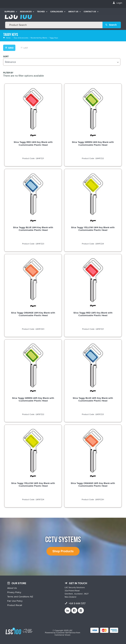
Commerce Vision (63, 635)
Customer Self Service (66, 633)
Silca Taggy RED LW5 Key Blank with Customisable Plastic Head (93, 314)
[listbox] (62, 62)
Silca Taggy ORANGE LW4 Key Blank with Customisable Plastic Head (33, 314)
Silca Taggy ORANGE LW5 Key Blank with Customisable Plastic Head (93, 484)
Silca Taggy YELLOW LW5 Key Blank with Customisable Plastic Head (33, 484)
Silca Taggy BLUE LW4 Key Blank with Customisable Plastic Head (33, 229)
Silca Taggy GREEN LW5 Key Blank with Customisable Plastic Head (33, 399)
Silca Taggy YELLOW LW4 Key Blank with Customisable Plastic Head (93, 229)
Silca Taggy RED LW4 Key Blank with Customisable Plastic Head (33, 143)
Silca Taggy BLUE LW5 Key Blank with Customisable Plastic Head (93, 399)
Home (7, 38)
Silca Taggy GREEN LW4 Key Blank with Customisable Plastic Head (93, 143)
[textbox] (54, 25)
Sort (6, 56)
